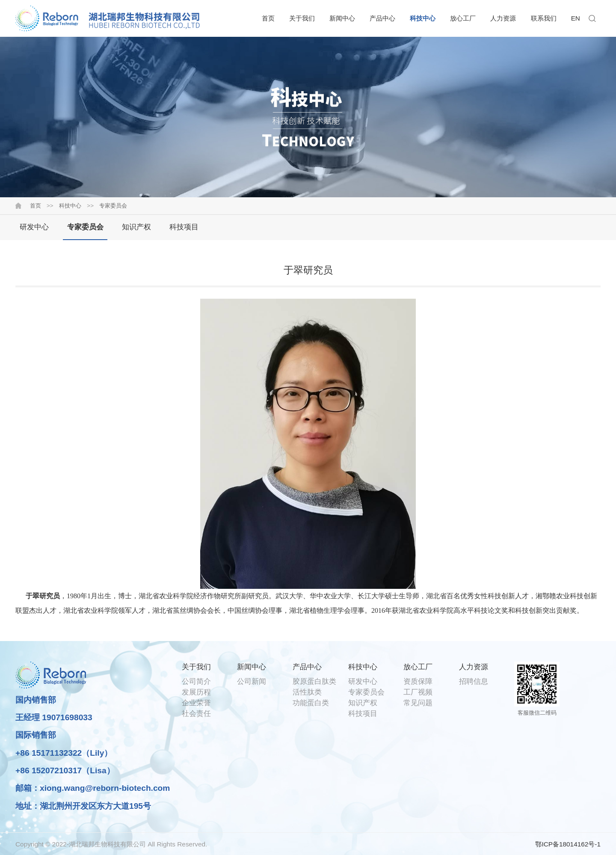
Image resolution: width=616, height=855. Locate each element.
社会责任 (196, 713)
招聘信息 (474, 681)
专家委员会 (113, 206)
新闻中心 (342, 18)
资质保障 (418, 681)
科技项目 (184, 227)
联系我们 (544, 18)
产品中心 (382, 18)
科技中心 (423, 18)
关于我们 (302, 18)
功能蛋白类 (311, 703)
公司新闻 (252, 681)
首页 (268, 18)
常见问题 (418, 703)
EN (576, 18)
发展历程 (196, 692)
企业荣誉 (196, 703)
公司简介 (196, 681)
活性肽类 (307, 692)
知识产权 (136, 227)
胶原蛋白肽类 (314, 681)
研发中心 (34, 227)
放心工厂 (463, 18)
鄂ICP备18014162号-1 (568, 844)
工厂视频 (418, 692)
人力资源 (503, 18)
